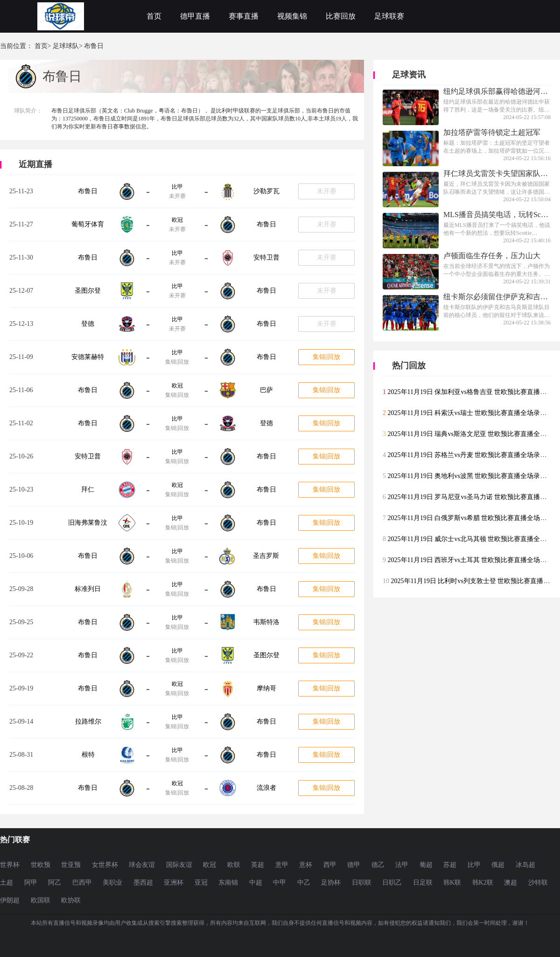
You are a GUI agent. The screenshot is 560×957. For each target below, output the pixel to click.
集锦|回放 (326, 357)
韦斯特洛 (266, 622)
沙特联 (538, 883)
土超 (7, 883)
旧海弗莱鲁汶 (88, 523)
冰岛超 (525, 865)
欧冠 (177, 220)
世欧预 (41, 865)
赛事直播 (244, 16)
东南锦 (228, 883)
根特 (88, 755)
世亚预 (71, 865)
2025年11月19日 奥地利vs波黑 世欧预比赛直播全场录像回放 (474, 476)
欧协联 (71, 900)
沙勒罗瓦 (266, 191)
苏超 (450, 865)
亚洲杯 (174, 883)
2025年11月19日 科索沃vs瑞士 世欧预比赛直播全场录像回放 (474, 413)
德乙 (378, 865)
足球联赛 (389, 16)
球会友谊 (142, 865)
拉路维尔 (88, 721)
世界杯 (10, 865)
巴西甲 (82, 883)
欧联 (234, 865)
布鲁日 (88, 191)
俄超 (498, 865)
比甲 (177, 187)
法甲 (402, 865)
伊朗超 (10, 900)
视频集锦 (292, 16)
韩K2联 (483, 883)
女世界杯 (105, 865)
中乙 (304, 883)
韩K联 (452, 883)
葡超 (426, 865)
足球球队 (66, 46)
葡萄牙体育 (88, 224)
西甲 (330, 865)
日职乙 (392, 883)
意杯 (306, 865)
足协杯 (331, 883)
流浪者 (266, 788)
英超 (258, 865)
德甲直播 (195, 16)
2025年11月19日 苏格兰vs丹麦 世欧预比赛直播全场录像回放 (474, 455)
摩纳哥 (266, 688)
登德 (88, 324)
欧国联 (41, 900)
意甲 (282, 865)
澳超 (511, 883)
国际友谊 (179, 865)
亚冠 (201, 883)
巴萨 (266, 390)
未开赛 (327, 191)
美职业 (112, 883)
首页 (154, 16)
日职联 (362, 883)
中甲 (280, 883)
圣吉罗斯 (266, 556)
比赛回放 (341, 16)
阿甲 (31, 883)
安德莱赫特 (88, 357)
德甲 (354, 865)
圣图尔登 (88, 291)
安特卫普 (266, 257)
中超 (256, 883)
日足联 (423, 883)
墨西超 (143, 883)
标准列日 (88, 589)
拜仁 (88, 489)
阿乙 (55, 883)
